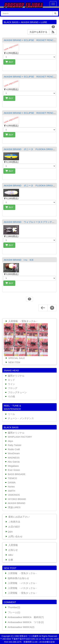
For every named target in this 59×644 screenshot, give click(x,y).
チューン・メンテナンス (19, 418)
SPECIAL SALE (15, 358)
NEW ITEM (12, 362)
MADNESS (12, 458)
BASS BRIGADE (15, 474)
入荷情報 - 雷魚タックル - (21, 321)
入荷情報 (11, 545)
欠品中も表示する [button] (38, 32)
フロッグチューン (15, 392)
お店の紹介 (12, 527)
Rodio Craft (12, 449)
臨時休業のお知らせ (17, 578)
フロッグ (11, 388)
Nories (9, 487)
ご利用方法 (12, 522)
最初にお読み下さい (17, 517)
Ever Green (12, 470)
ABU (9, 555)
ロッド (10, 380)
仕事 (9, 560)
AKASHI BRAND (15, 503)
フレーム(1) (12, 612)
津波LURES (12, 507)
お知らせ (11, 550)
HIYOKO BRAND (15, 499)
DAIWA (10, 482)
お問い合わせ (14, 536)
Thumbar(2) (12, 607)
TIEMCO (11, 478)
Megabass (11, 466)
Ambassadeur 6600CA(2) (19, 627)
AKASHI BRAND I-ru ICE (19, 260)
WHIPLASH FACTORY (18, 437)
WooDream (12, 453)
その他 (10, 396)
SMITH (10, 491)
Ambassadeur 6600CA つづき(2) (24, 622)
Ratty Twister (13, 445)
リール (10, 414)
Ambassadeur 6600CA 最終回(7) (24, 617)
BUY (9, 62)
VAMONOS (12, 495)
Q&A (9, 532)
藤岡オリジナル (14, 376)
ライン (10, 384)
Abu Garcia (12, 462)
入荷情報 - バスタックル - (20, 583)
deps (9, 441)
